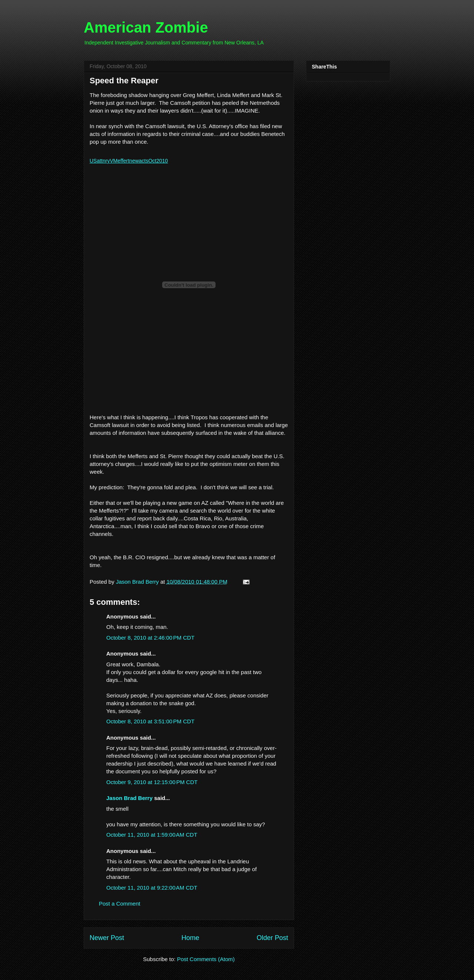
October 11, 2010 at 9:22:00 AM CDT (152, 888)
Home (190, 938)
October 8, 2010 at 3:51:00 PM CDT (150, 721)
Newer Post (107, 938)
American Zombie (146, 27)
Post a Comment (120, 904)
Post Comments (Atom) (206, 959)
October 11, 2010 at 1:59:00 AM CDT (152, 835)
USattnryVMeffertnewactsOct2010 (129, 161)
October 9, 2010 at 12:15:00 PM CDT (152, 782)
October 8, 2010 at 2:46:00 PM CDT (150, 638)
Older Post (272, 938)
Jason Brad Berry (129, 798)
